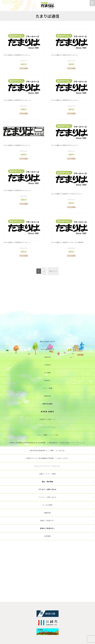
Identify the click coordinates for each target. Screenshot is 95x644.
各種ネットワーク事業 (48, 474)
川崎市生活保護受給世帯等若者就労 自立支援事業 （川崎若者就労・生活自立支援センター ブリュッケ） (47, 443)
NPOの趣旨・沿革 (47, 349)
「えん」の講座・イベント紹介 (47, 435)
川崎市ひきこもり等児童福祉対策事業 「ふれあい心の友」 (48, 458)
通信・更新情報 (48, 482)
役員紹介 (47, 380)
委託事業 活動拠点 (47, 412)
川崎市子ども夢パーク (48, 419)
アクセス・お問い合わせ (48, 489)
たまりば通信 (24, 68)
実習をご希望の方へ (47, 528)
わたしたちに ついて (48, 341)
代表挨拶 (47, 365)
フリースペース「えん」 (48, 427)
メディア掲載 (48, 388)
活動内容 (47, 357)
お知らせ (24, 64)
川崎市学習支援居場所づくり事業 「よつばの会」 (47, 450)
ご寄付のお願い (48, 404)
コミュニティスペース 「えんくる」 (47, 466)
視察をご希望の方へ (47, 521)
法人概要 (47, 373)
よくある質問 (47, 505)
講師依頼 (47, 396)
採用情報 (47, 536)
